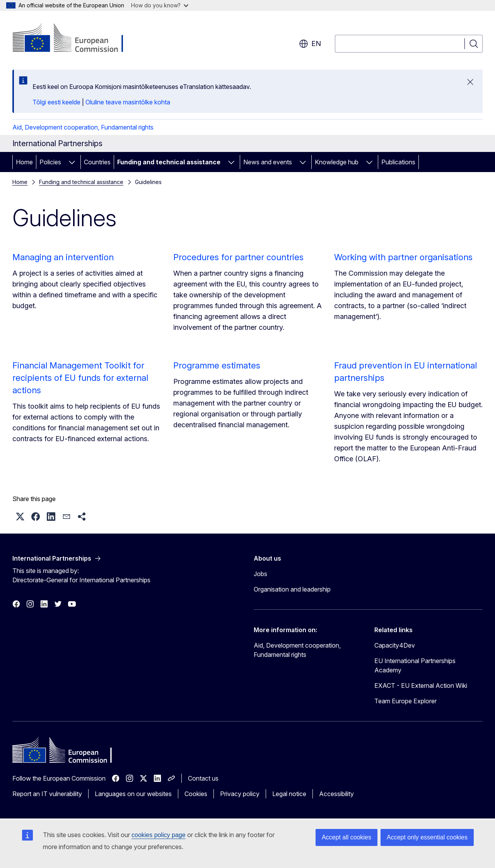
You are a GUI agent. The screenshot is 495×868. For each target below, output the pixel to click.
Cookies (196, 794)
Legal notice (289, 794)
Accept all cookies (346, 837)
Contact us (203, 778)
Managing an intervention (63, 257)
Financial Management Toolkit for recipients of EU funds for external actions (80, 378)
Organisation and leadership (292, 589)
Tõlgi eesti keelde (56, 102)
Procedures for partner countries (238, 257)
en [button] (310, 44)
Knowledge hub (337, 162)
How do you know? (160, 5)
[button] (20, 517)
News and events (268, 162)
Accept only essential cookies (427, 837)
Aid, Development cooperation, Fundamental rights (83, 127)
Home (24, 162)
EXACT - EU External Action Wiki (421, 686)
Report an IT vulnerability (47, 794)
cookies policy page (159, 835)
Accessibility (336, 794)
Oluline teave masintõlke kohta (128, 102)
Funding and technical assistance (169, 162)
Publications (398, 162)
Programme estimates (217, 365)
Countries (97, 162)
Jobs (260, 574)
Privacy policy (240, 794)
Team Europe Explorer (405, 701)
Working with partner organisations (403, 257)
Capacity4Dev (395, 645)
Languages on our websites (133, 794)
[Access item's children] (72, 162)
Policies (50, 162)
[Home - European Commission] (75, 39)
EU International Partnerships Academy (415, 665)
